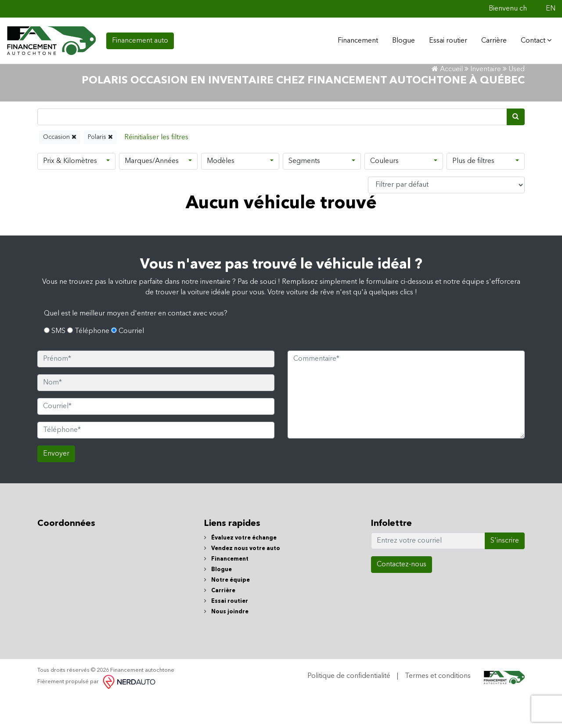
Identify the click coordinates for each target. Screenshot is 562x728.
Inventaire (486, 102)
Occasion (60, 169)
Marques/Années (152, 194)
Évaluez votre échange (240, 570)
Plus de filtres (473, 194)
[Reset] (156, 170)
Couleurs (384, 194)
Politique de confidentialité (349, 709)
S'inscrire (505, 573)
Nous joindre (226, 644)
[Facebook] (538, 9)
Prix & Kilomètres (70, 194)
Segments (304, 194)
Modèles (221, 194)
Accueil (447, 102)
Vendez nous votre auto (242, 581)
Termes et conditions (438, 709)
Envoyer (56, 486)
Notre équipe (227, 613)
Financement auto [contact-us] (140, 39)
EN (551, 9)
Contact (533, 39)
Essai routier (445, 39)
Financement (226, 592)
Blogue (400, 39)
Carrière (490, 39)
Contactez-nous (402, 597)
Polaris (100, 169)
